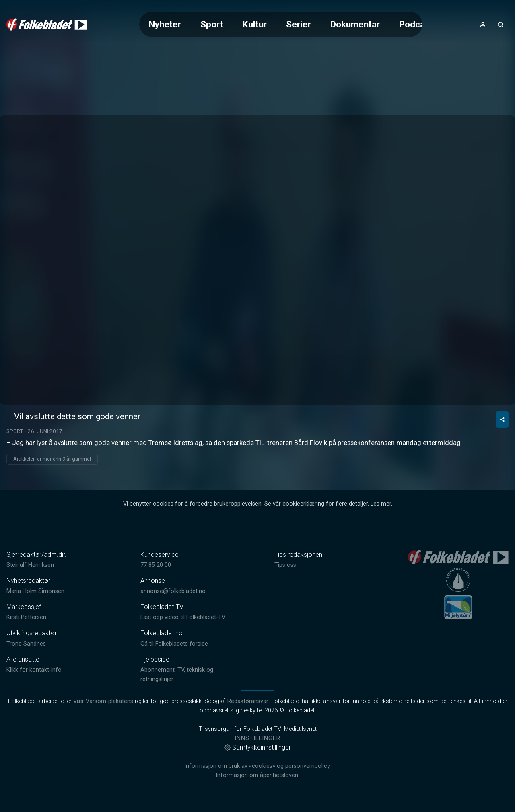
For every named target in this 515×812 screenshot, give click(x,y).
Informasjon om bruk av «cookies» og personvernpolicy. (257, 766)
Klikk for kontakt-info (34, 670)
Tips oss (285, 565)
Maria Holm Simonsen (35, 591)
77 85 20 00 (156, 565)
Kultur (255, 24)
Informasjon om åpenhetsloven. (257, 775)
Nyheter (165, 24)
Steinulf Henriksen (30, 565)
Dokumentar (355, 24)
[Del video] (502, 419)
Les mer (381, 504)
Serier (299, 24)
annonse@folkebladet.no (173, 591)
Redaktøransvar (248, 701)
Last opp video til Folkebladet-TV (183, 617)
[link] (47, 25)
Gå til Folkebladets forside (174, 644)
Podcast (416, 24)
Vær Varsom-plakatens (103, 701)
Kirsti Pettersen (26, 617)
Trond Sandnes (26, 644)
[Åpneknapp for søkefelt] (501, 25)
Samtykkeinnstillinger (257, 747)
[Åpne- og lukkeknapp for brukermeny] (483, 25)
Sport (212, 24)
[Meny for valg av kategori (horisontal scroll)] (281, 24)
